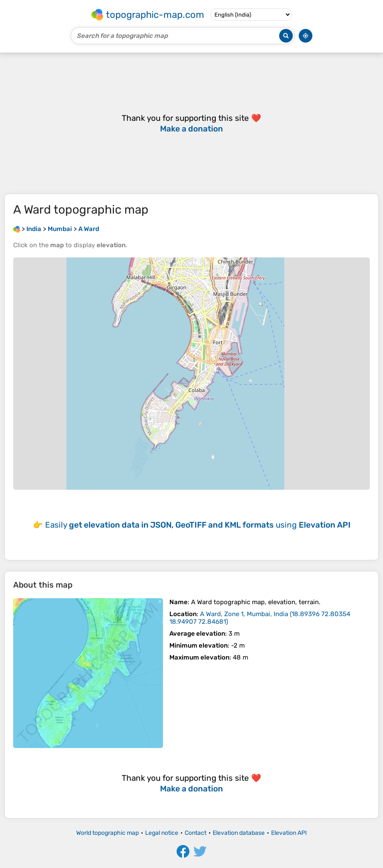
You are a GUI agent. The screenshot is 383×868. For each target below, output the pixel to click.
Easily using (198, 525)
